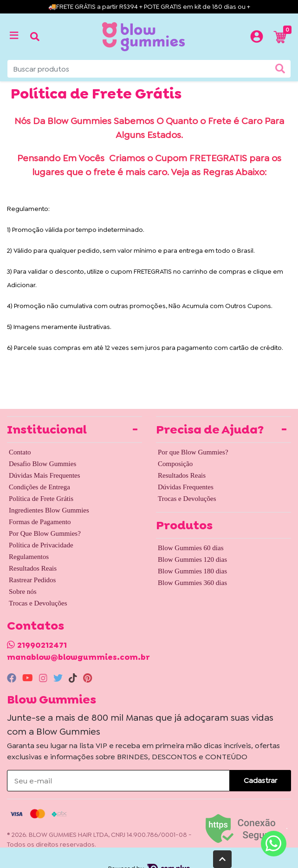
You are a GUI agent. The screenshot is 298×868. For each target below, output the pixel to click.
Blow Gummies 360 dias (192, 583)
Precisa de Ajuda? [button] (210, 429)
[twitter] (59, 678)
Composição (175, 464)
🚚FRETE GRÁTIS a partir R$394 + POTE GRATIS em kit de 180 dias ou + (149, 7)
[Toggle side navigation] (15, 36)
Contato (20, 452)
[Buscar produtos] (149, 69)
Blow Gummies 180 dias (192, 571)
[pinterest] (87, 678)
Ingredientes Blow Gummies (49, 510)
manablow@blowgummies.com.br (78, 657)
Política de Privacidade (41, 545)
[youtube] (29, 678)
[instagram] (44, 678)
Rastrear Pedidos (32, 580)
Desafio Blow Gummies (42, 464)
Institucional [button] (47, 429)
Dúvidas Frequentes (186, 487)
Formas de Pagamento (40, 522)
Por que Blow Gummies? (193, 452)
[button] (257, 37)
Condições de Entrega (39, 487)
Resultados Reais (33, 568)
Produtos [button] (184, 525)
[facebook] (13, 678)
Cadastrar (260, 780)
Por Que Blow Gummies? (45, 533)
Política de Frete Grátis (41, 499)
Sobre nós (23, 592)
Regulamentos (29, 557)
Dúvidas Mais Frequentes (45, 475)
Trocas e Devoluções (38, 603)
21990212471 (42, 645)
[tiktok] (74, 678)
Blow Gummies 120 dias (192, 559)
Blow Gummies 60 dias (191, 548)
